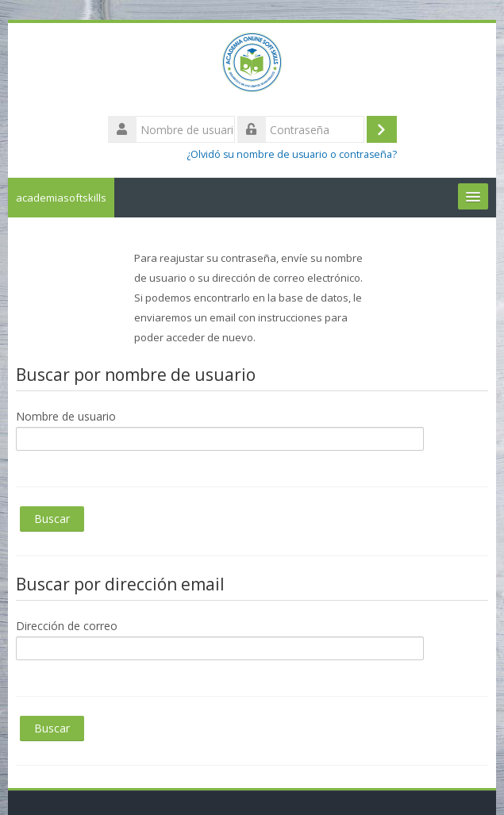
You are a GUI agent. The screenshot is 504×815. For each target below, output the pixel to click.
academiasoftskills (61, 198)
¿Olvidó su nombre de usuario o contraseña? (292, 154)
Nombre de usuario (66, 416)
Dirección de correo (67, 626)
